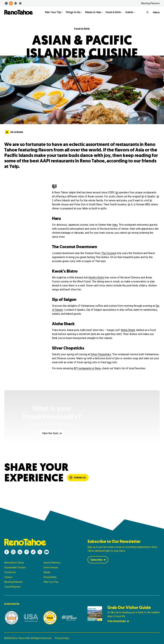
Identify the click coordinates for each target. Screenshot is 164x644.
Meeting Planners (150, 3)
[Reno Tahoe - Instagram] (13, 552)
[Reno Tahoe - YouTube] (46, 552)
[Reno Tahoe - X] (40, 552)
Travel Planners (12, 587)
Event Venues (51, 567)
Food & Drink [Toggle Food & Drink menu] (113, 12)
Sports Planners (52, 563)
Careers (8, 577)
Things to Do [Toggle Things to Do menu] (73, 12)
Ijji (117, 192)
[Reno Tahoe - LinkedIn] (20, 552)
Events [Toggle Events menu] (129, 12)
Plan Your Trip (51, 582)
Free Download (119, 621)
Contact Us (10, 572)
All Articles (14, 132)
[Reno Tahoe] (19, 12)
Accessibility (50, 577)
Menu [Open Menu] (156, 12)
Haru (115, 225)
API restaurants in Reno (87, 368)
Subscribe (98, 560)
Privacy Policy (62, 638)
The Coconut (109, 253)
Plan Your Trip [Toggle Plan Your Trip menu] (53, 12)
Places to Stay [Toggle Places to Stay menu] (93, 12)
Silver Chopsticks (101, 354)
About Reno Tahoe (14, 563)
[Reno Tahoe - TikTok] (33, 552)
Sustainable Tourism (15, 567)
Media (47, 572)
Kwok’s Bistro (96, 277)
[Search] (148, 12)
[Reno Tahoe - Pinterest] (27, 552)
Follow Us (77, 478)
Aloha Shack (128, 330)
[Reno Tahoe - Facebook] (7, 552)
